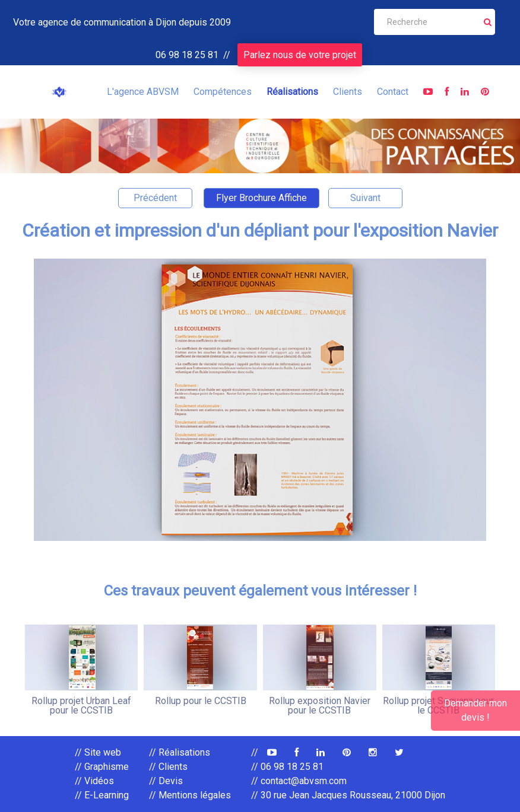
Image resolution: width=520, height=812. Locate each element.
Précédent (155, 198)
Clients (348, 92)
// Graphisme (102, 767)
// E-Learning (102, 795)
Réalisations (292, 92)
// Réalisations (180, 752)
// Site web (98, 752)
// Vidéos (94, 781)
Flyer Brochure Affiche (261, 198)
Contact (393, 92)
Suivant (365, 198)
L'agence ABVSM (143, 92)
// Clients (168, 767)
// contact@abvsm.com (299, 781)
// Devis (166, 781)
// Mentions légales (190, 795)
